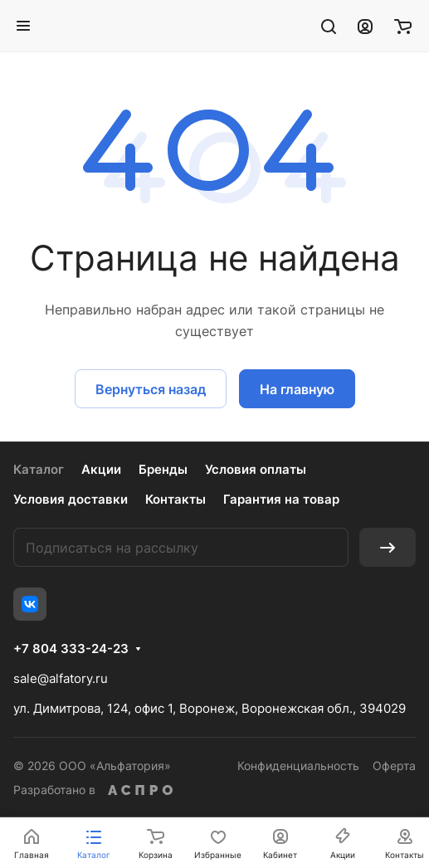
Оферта (394, 766)
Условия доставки (71, 499)
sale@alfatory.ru (61, 678)
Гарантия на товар (281, 499)
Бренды (163, 469)
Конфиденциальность (298, 766)
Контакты (175, 499)
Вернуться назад (151, 389)
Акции (101, 469)
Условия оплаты (256, 469)
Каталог (39, 469)
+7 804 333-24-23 (71, 649)
